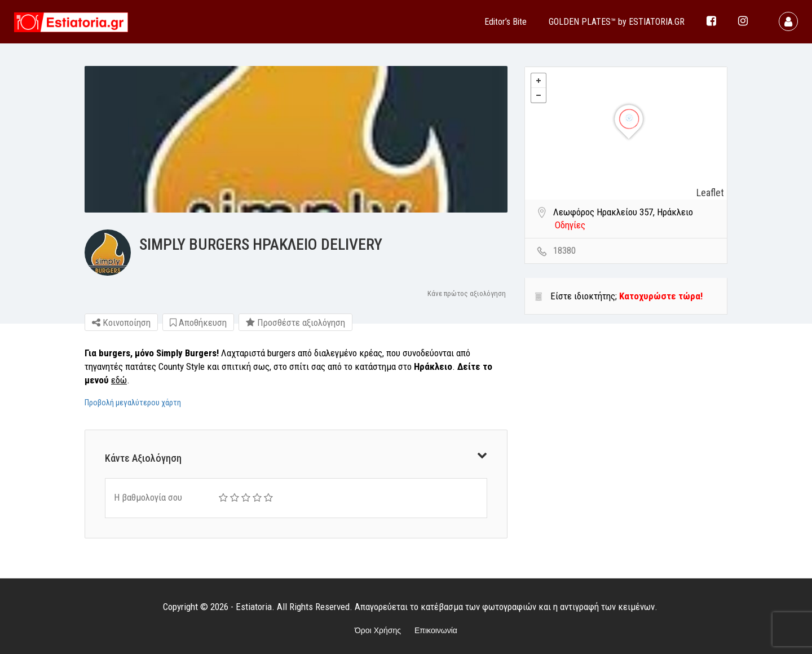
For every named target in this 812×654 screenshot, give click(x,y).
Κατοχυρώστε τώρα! (661, 296)
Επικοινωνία (436, 630)
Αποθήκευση (198, 322)
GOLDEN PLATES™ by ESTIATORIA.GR (617, 22)
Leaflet (710, 193)
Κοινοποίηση (121, 322)
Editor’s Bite (506, 22)
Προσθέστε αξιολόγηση (295, 322)
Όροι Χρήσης (378, 630)
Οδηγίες (570, 225)
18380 (564, 250)
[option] (296, 139)
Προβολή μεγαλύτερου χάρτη (133, 403)
